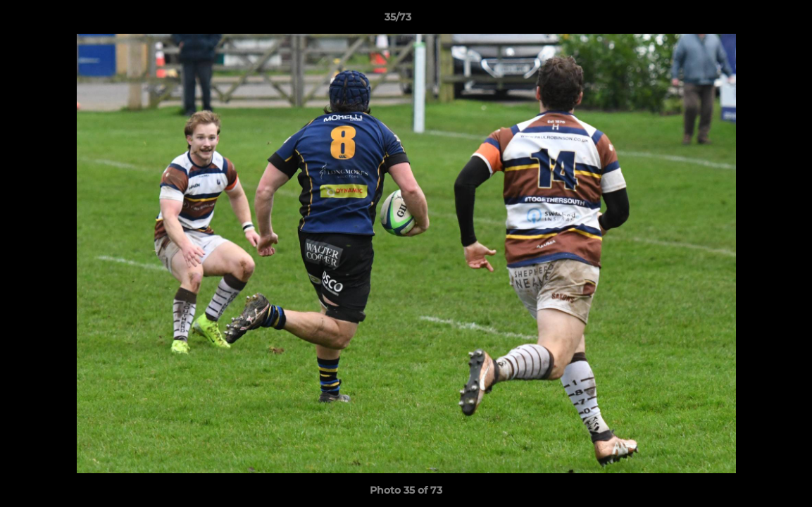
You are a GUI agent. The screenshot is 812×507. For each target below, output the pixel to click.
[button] (753, 20)
